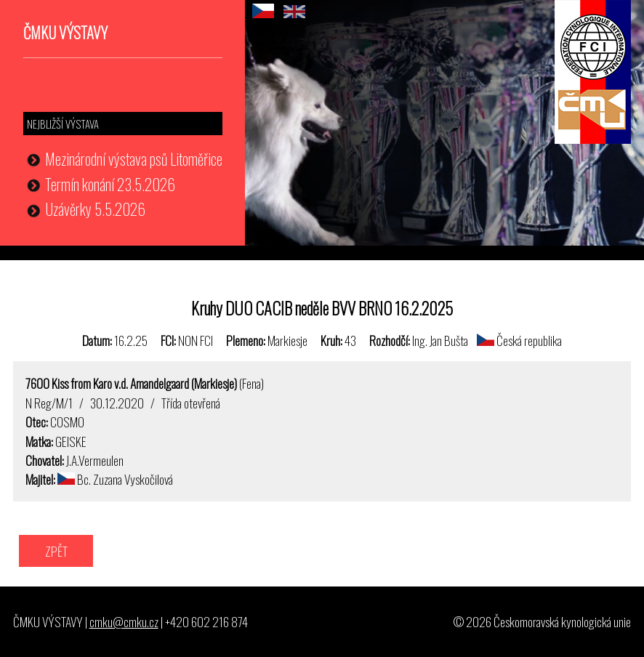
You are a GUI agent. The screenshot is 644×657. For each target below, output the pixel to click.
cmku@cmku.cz (124, 621)
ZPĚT (56, 551)
